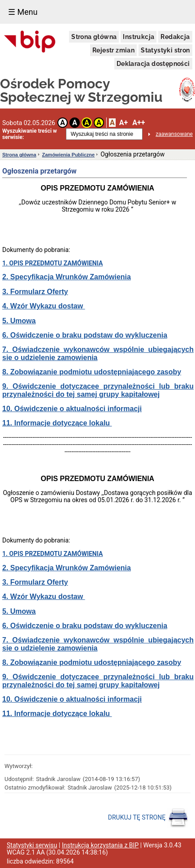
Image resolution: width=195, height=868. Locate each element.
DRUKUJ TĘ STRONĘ (148, 818)
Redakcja (175, 37)
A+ (123, 123)
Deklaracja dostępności (153, 64)
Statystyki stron (165, 50)
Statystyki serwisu (32, 845)
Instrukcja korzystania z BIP (100, 845)
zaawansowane (174, 134)
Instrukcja (139, 37)
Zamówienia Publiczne (68, 155)
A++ (139, 123)
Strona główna (94, 37)
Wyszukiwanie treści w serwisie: (30, 134)
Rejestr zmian (113, 50)
